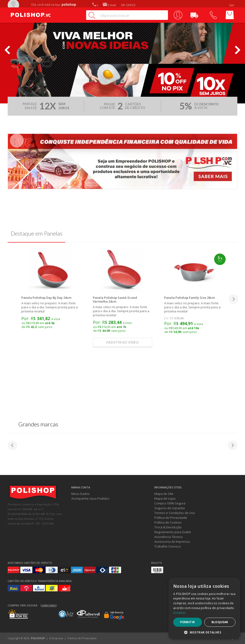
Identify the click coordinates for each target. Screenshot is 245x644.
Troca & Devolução (168, 527)
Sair (232, 5)
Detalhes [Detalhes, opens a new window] (179, 613)
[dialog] (204, 608)
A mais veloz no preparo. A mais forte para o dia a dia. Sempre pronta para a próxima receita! (50, 307)
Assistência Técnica (168, 537)
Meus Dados (81, 494)
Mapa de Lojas (165, 498)
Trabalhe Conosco (168, 546)
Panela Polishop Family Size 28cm (189, 298)
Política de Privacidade (171, 518)
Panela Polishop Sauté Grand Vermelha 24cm (115, 299)
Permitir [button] (187, 622)
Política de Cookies (168, 522)
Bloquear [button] (220, 622)
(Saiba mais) (49, 605)
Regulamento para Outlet (173, 532)
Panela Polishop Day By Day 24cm (46, 298)
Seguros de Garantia (170, 508)
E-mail (109, 5)
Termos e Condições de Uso (175, 513)
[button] (204, 632)
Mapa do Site (164, 494)
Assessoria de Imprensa (172, 542)
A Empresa (56, 638)
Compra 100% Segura (170, 503)
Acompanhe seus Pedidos (90, 498)
